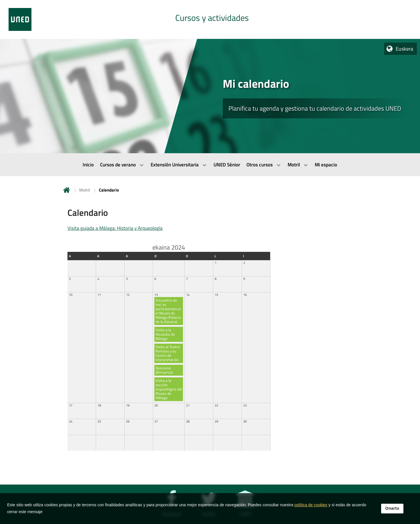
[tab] (210, 19)
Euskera (404, 49)
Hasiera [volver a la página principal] (67, 190)
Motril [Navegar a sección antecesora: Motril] (84, 190)
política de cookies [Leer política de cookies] (311, 514)
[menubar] (210, 165)
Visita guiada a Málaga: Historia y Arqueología (115, 228)
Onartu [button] (392, 518)
